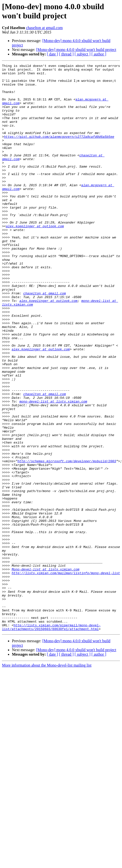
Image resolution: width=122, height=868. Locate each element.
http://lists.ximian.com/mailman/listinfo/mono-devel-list (66, 675)
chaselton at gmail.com (44, 28)
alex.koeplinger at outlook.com (35, 259)
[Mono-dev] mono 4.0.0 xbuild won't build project (76, 50)
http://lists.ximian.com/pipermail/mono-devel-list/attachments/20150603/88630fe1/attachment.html (51, 740)
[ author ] (99, 54)
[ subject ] (83, 54)
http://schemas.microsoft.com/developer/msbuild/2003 (67, 541)
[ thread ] (66, 54)
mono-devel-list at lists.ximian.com (53, 469)
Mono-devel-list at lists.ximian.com (46, 671)
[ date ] (52, 54)
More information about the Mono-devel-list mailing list (47, 779)
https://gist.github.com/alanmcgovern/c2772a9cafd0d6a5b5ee (59, 151)
